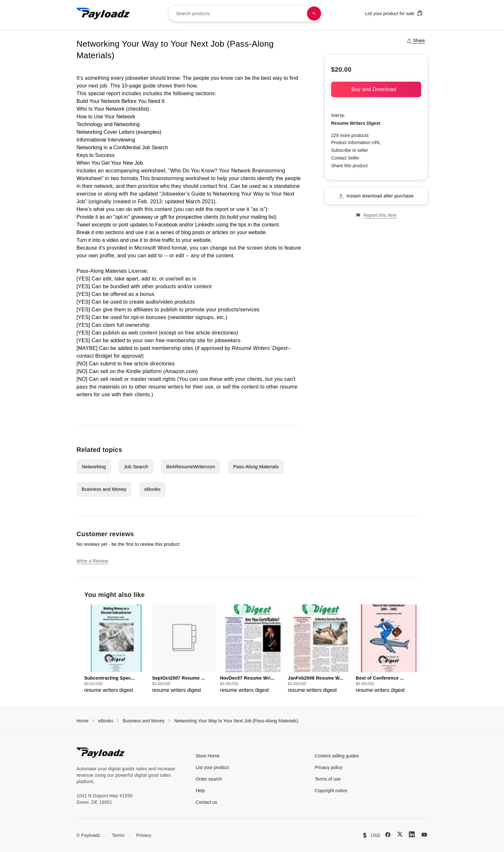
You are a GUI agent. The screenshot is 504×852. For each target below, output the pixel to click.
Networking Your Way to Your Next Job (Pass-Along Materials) (236, 721)
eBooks (152, 489)
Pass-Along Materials (256, 467)
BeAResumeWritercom (191, 467)
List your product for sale (394, 13)
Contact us (207, 802)
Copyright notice (331, 791)
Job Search (136, 467)
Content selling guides (337, 756)
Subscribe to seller (350, 150)
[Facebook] (388, 835)
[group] (116, 649)
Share (416, 41)
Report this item (376, 215)
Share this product (349, 166)
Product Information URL (356, 142)
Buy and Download (376, 89)
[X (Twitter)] (400, 834)
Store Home (208, 756)
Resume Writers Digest (356, 123)
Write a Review (92, 561)
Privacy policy (328, 767)
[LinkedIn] (412, 834)
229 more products (350, 135)
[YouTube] (424, 835)
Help (200, 791)
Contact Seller (345, 158)
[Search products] (314, 14)
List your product (212, 767)
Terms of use (328, 779)
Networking (94, 467)
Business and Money (104, 489)
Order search (209, 779)
